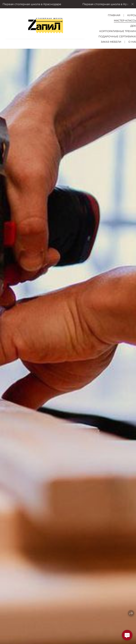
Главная (114, 15)
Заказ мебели (111, 42)
